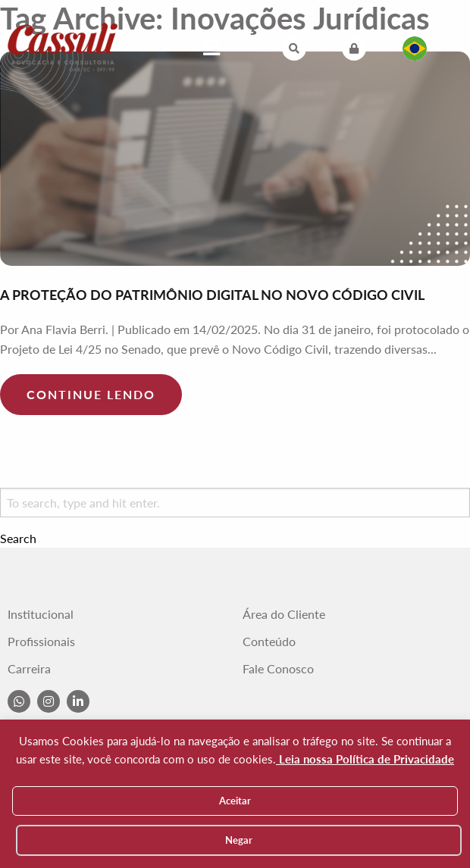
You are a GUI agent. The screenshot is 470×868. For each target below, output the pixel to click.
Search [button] (18, 539)
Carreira (29, 669)
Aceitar (235, 801)
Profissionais (41, 642)
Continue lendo (91, 394)
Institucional (41, 614)
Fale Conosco (278, 669)
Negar (239, 840)
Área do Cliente (284, 614)
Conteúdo (269, 642)
